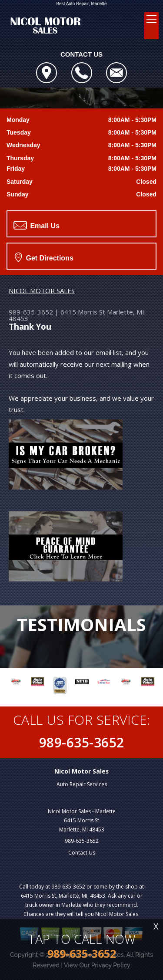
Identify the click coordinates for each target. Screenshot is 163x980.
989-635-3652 (31, 312)
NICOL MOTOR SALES (42, 291)
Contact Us (82, 853)
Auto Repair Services (82, 784)
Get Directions (44, 257)
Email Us (37, 225)
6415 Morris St (83, 312)
